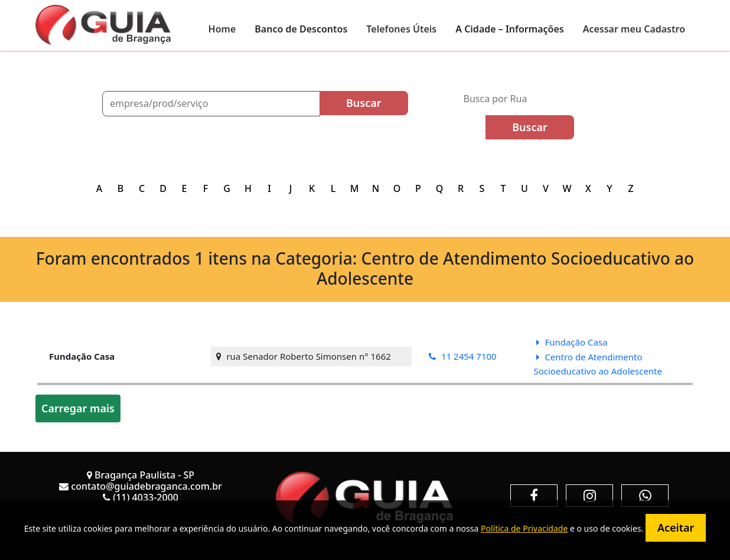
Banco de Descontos (301, 29)
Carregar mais (78, 408)
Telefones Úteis (401, 29)
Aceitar (676, 528)
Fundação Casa (572, 342)
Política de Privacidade (524, 528)
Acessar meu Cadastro (634, 29)
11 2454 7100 (463, 356)
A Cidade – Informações (509, 29)
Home (222, 29)
